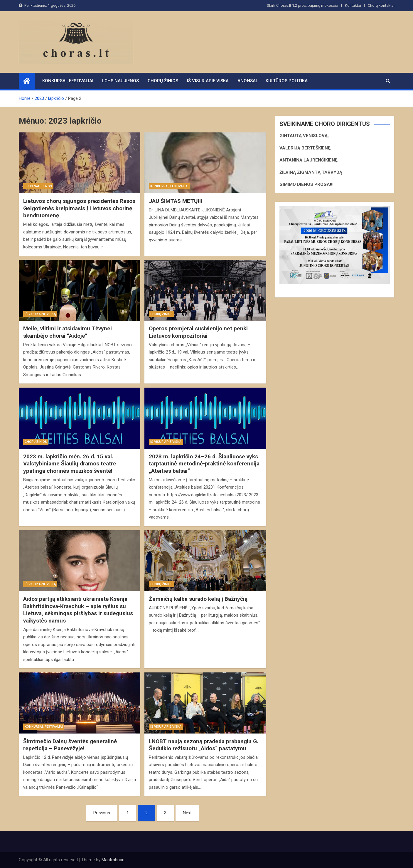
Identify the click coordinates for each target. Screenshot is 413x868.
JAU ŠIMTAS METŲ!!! (176, 201)
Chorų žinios (163, 81)
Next (187, 813)
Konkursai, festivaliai (68, 81)
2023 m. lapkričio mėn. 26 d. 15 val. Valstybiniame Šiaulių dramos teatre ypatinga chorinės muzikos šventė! (70, 464)
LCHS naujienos (120, 81)
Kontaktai (353, 5)
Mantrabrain (113, 860)
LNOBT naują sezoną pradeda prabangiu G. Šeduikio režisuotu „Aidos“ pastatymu (204, 745)
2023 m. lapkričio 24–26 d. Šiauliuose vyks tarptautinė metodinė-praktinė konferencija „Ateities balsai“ (204, 464)
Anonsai (247, 81)
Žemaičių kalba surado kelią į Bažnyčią (198, 599)
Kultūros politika (287, 81)
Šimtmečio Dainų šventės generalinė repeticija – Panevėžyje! (70, 745)
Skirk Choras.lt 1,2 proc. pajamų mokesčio (302, 5)
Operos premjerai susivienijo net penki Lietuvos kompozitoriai (198, 332)
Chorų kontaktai (381, 5)
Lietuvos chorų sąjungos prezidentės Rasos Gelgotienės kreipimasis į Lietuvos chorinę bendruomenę (79, 208)
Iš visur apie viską (208, 81)
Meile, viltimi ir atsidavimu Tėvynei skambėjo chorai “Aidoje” (68, 332)
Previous (102, 813)
